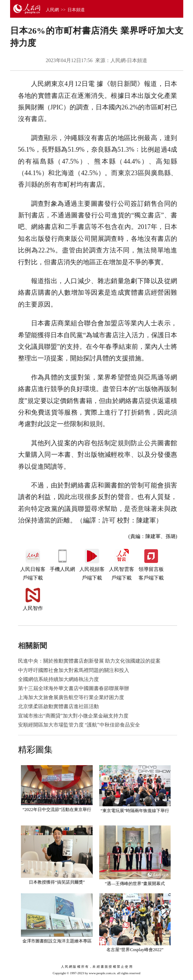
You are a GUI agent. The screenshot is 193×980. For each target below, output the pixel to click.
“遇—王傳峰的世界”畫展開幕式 (135, 884)
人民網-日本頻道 (129, 60)
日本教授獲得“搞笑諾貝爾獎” (57, 882)
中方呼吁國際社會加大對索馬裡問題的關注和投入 (74, 670)
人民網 (52, 10)
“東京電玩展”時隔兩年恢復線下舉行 (135, 811)
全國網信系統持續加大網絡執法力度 (58, 679)
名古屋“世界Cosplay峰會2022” (135, 950)
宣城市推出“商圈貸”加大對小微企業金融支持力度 (73, 716)
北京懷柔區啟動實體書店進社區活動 (58, 706)
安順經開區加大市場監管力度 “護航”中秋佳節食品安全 (79, 725)
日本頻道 (76, 10)
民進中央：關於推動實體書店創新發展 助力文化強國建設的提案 (89, 661)
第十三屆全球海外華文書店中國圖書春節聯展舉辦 (74, 688)
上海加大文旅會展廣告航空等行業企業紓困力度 (71, 697)
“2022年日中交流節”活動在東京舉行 (57, 810)
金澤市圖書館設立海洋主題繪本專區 (57, 941)
